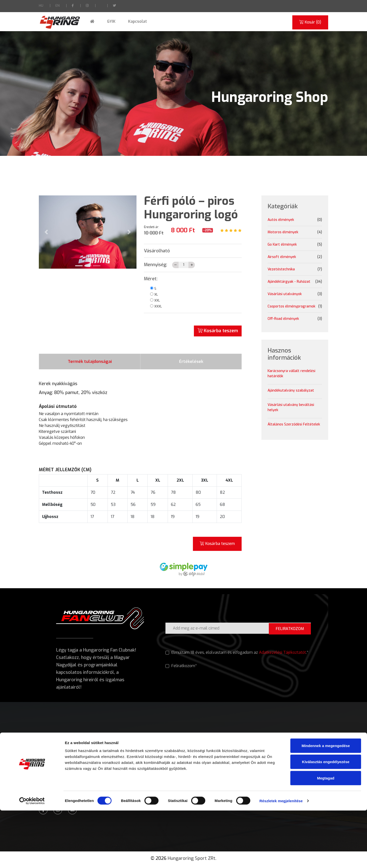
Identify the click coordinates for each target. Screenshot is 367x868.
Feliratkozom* (181, 669)
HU (41, 6)
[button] (46, 232)
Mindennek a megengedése (326, 803)
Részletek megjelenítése (281, 858)
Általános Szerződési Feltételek (294, 424)
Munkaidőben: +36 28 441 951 (66, 781)
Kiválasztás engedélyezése (326, 819)
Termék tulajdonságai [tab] (90, 363)
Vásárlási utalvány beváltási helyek (291, 407)
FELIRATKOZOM (289, 631)
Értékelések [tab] (191, 363)
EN (57, 6)
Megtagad (326, 835)
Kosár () (310, 22)
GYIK (107, 22)
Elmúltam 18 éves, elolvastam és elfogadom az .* (237, 655)
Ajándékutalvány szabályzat (291, 390)
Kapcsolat (131, 22)
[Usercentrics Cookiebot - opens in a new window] (32, 858)
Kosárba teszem (218, 331)
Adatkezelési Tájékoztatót (283, 655)
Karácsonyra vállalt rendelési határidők (291, 374)
